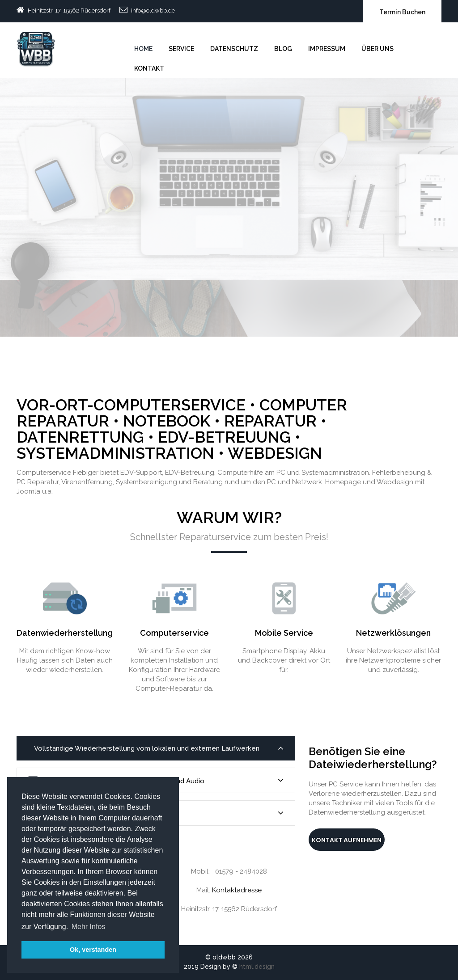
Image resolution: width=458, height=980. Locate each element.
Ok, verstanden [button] (93, 950)
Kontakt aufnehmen (347, 840)
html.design (257, 967)
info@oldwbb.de (153, 11)
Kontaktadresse (237, 890)
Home (143, 49)
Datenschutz (234, 49)
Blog (283, 49)
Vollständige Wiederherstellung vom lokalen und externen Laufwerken (158, 748)
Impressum (327, 49)
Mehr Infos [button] (89, 927)
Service (181, 49)
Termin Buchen (402, 12)
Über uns (377, 49)
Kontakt (149, 68)
